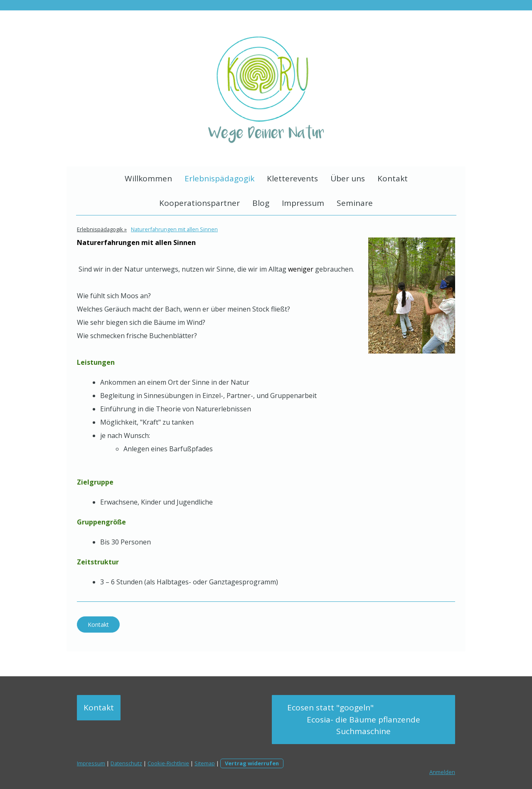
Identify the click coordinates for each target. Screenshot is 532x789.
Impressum (303, 203)
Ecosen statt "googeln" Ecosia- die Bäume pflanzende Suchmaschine (364, 719)
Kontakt (393, 178)
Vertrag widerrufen (252, 763)
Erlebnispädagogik (219, 178)
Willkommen (148, 178)
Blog (261, 203)
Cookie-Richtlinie (168, 763)
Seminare (355, 203)
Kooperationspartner (199, 203)
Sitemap (205, 763)
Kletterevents (292, 178)
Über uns (348, 178)
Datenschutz (126, 763)
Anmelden (442, 772)
